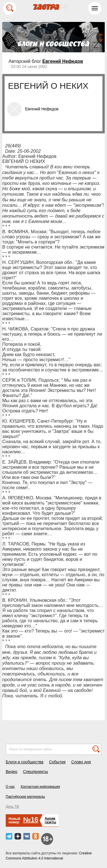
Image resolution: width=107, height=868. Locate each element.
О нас (10, 787)
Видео (12, 772)
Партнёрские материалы (25, 797)
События (57, 762)
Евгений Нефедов (63, 61)
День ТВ (12, 807)
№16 (31, 820)
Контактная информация (40, 787)
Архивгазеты (51, 820)
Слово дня (81, 762)
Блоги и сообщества (25, 762)
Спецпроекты (36, 772)
